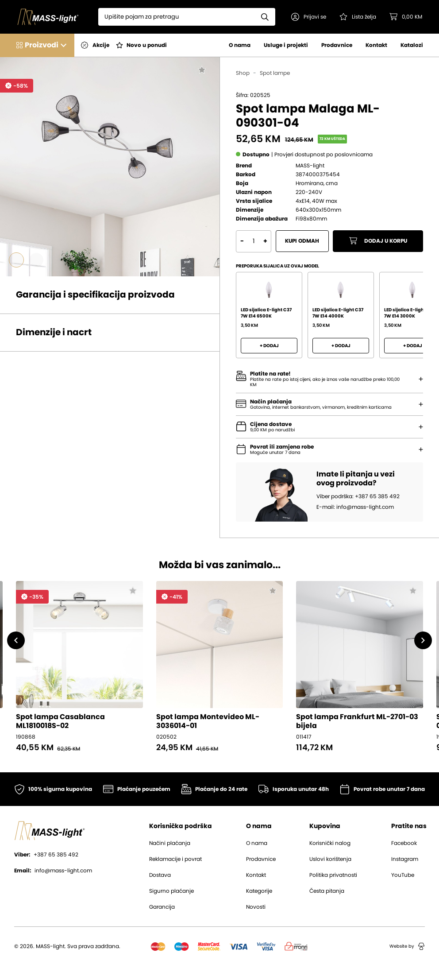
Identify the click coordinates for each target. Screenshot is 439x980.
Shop (243, 73)
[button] (310, 17)
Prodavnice (337, 45)
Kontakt (376, 45)
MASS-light (310, 166)
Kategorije (259, 891)
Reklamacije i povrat (175, 859)
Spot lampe (275, 73)
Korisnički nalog (330, 843)
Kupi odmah (302, 241)
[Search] (177, 17)
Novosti (256, 907)
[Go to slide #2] (36, 260)
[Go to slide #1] (16, 260)
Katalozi (412, 45)
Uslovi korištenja (330, 859)
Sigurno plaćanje (171, 891)
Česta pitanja (327, 891)
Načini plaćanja (170, 843)
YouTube (403, 875)
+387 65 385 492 (46, 855)
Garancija (162, 907)
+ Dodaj (269, 346)
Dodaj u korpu (378, 241)
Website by (407, 946)
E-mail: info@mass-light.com (355, 507)
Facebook (404, 843)
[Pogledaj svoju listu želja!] (359, 17)
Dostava (160, 875)
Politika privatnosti (333, 875)
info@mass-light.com (53, 871)
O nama (240, 45)
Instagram (405, 859)
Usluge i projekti (286, 45)
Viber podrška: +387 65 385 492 (358, 497)
